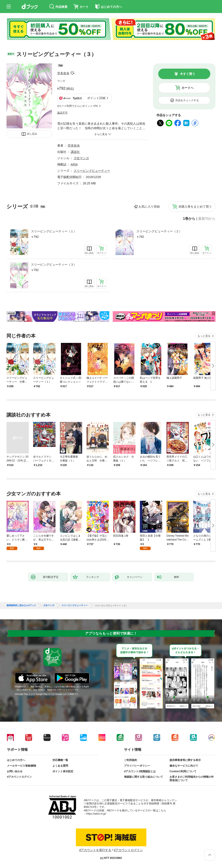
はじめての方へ (16, 760)
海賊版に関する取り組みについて (144, 777)
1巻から (189, 219)
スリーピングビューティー (92, 171)
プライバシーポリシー (137, 766)
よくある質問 (60, 766)
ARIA (74, 164)
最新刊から (207, 219)
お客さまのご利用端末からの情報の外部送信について (192, 779)
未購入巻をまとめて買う (195, 207)
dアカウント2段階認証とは (140, 771)
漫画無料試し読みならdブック (21, 605)
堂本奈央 (63, 73)
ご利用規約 (131, 760)
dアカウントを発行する (95, 850)
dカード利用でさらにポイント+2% (78, 106)
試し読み (32, 134)
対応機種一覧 (60, 760)
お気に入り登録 (149, 207)
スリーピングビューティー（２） (159, 231)
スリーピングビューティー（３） (54, 265)
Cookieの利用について (183, 771)
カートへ (188, 88)
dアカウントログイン (19, 777)
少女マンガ (81, 158)
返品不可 (62, 113)
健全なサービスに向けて (184, 766)
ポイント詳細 (96, 98)
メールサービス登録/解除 (22, 766)
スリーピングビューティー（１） (54, 231)
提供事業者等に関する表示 (185, 760)
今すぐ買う (188, 74)
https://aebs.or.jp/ (96, 814)
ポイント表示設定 (63, 771)
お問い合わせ (15, 771)
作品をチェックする (187, 100)
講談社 (75, 152)
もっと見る (204, 336)
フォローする (72, 73)
